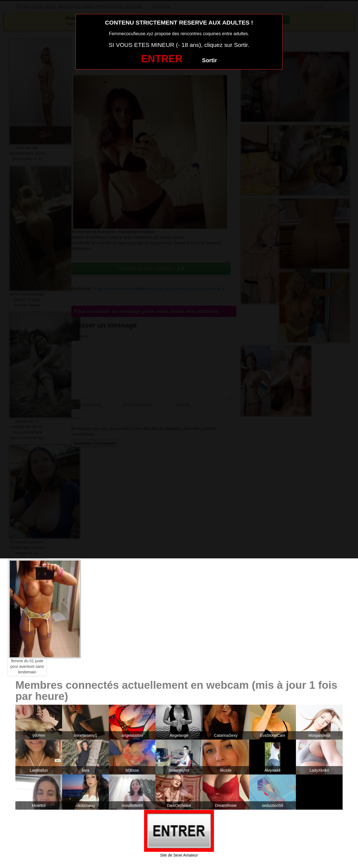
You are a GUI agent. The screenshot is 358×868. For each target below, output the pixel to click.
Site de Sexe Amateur (179, 855)
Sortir (209, 60)
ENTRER (162, 59)
